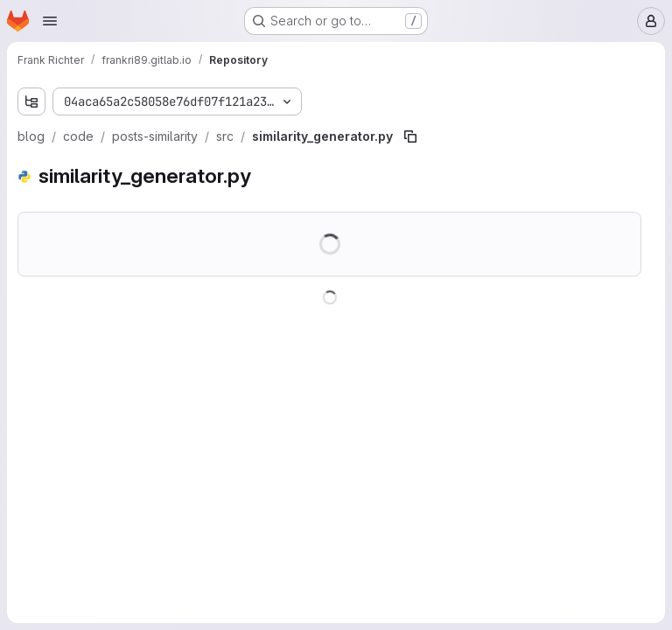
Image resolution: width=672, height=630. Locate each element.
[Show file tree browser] (31, 101)
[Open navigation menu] (50, 21)
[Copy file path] (410, 136)
